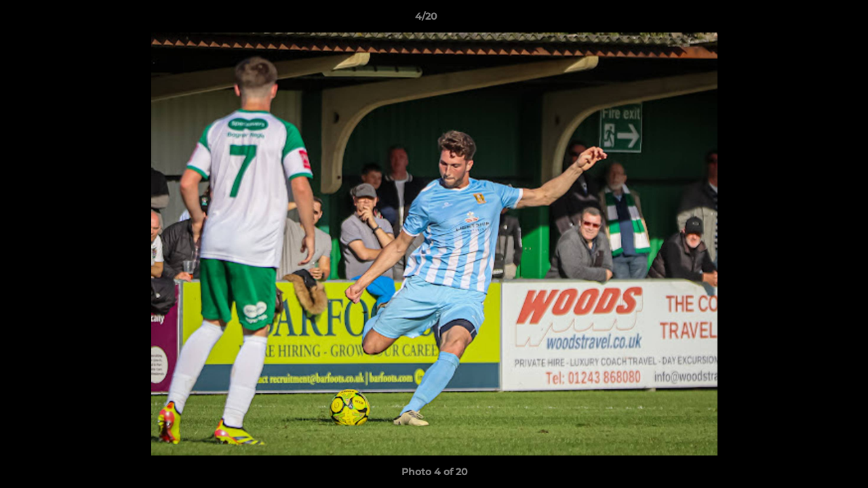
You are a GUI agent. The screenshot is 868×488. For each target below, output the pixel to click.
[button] (811, 20)
